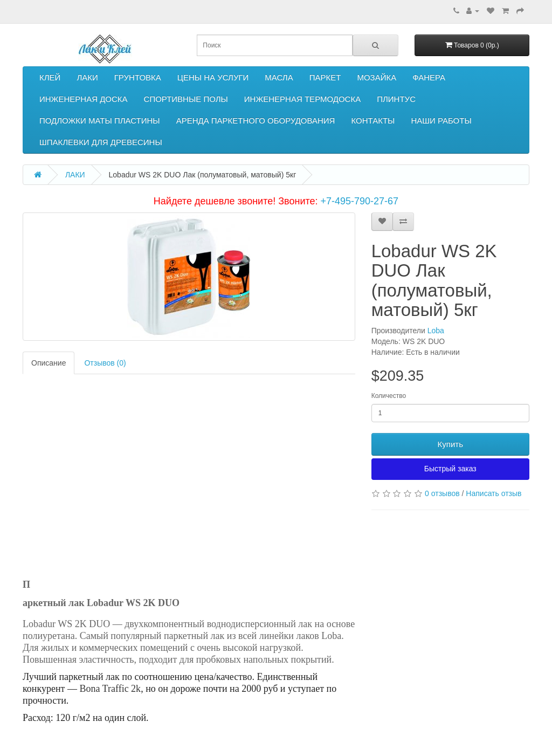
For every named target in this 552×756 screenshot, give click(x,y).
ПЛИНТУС (396, 99)
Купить (450, 444)
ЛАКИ (87, 77)
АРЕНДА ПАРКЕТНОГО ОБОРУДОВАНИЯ (256, 121)
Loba (436, 331)
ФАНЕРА (429, 77)
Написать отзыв (494, 493)
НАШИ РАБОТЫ (441, 121)
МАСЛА (279, 77)
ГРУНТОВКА (138, 77)
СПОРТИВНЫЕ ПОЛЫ (186, 99)
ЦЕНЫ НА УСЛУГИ (213, 77)
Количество (389, 396)
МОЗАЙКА (377, 77)
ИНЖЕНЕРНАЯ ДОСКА (84, 99)
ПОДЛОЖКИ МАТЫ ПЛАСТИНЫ (100, 121)
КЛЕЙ (50, 77)
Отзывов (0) (105, 363)
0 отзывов (442, 493)
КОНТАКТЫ (373, 121)
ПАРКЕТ (325, 77)
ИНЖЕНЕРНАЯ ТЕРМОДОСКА (302, 99)
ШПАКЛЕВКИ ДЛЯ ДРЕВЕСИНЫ (101, 142)
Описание (49, 363)
